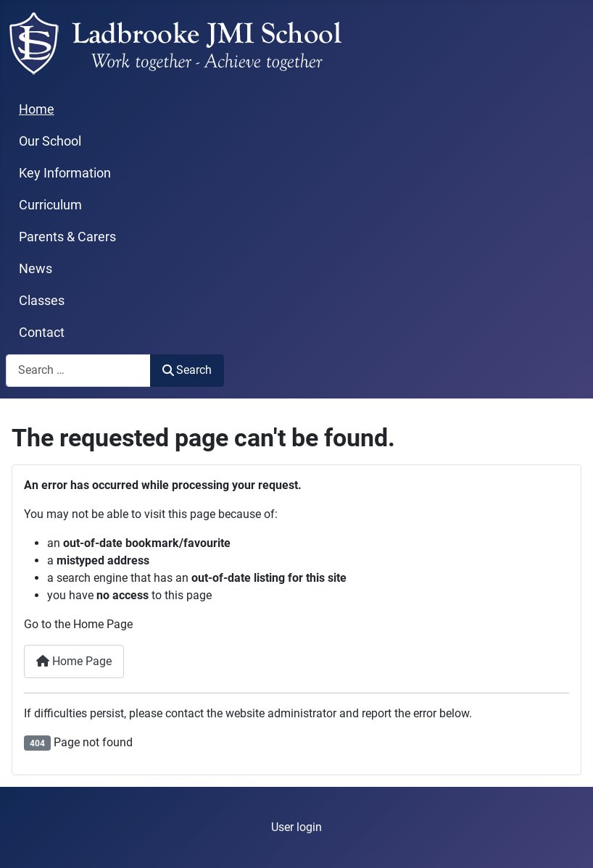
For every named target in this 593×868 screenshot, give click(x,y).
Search (187, 370)
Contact (42, 333)
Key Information (65, 173)
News (36, 269)
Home (37, 109)
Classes (42, 301)
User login (296, 827)
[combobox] (78, 371)
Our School (50, 141)
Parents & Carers (67, 237)
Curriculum (50, 205)
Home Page (74, 661)
